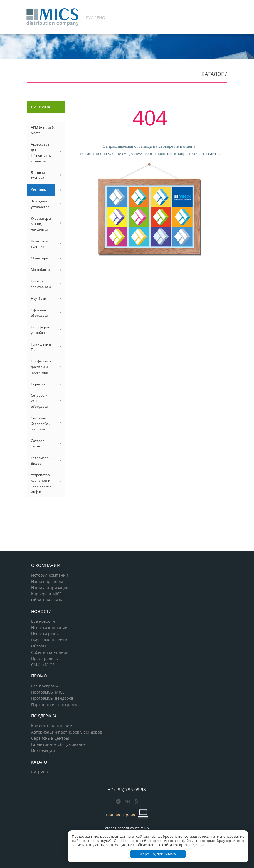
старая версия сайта (127, 828)
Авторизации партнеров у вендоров (67, 732)
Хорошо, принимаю (158, 854)
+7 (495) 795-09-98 (127, 789)
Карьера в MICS (47, 594)
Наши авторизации (50, 588)
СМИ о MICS (43, 665)
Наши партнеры (47, 582)
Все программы (46, 686)
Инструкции (43, 751)
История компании (50, 575)
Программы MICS (48, 692)
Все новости (43, 621)
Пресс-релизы (45, 659)
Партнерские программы (56, 705)
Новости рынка (46, 634)
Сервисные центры (50, 738)
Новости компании (50, 628)
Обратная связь (47, 600)
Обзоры (39, 646)
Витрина (40, 772)
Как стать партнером (52, 726)
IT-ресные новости (49, 640)
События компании (50, 652)
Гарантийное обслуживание (59, 744)
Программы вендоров (52, 698)
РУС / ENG (96, 18)
